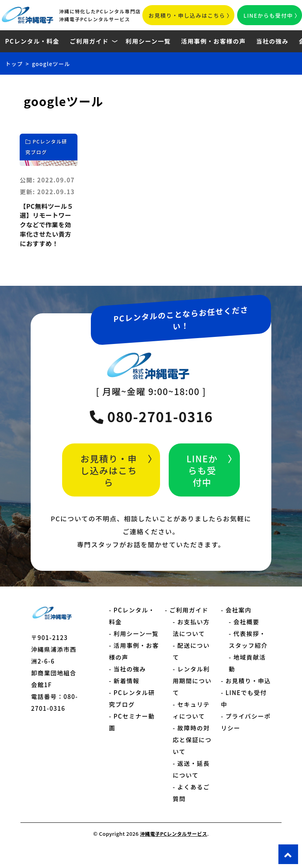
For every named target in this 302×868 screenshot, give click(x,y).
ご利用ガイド (89, 41)
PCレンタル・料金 (32, 41)
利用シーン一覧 (148, 41)
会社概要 (246, 638)
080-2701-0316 (151, 433)
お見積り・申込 (248, 697)
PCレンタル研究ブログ (47, 149)
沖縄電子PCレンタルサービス (173, 850)
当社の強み (272, 41)
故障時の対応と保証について (192, 756)
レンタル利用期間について (192, 697)
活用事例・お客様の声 (213, 41)
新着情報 (127, 697)
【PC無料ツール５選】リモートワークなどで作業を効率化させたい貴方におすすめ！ (46, 233)
